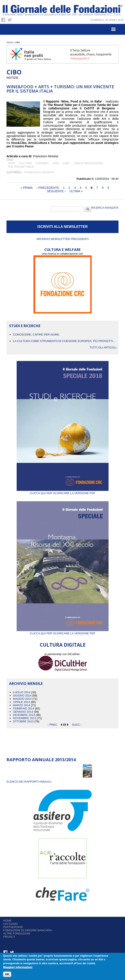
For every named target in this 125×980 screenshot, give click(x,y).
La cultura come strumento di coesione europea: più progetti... (64, 341)
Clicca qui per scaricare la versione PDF (63, 492)
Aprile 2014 (22, 702)
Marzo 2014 (22, 705)
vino (56, 163)
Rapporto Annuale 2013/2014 (41, 760)
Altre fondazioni (17, 934)
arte (11, 163)
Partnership (13, 927)
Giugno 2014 (22, 696)
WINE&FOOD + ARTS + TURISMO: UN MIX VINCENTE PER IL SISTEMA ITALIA (60, 89)
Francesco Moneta (39, 172)
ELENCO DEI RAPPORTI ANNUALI (29, 782)
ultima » (76, 191)
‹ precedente (48, 188)
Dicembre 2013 (24, 715)
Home (10, 42)
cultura (25, 163)
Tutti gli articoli (103, 347)
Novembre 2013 (25, 718)
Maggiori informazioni (18, 967)
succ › (77, 725)
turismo (42, 163)
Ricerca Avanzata (105, 208)
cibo (66, 163)
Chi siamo (11, 924)
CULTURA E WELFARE (62, 250)
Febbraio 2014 (24, 708)
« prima (27, 188)
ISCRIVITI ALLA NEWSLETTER (63, 227)
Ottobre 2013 (23, 721)
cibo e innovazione (88, 163)
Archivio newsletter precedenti (63, 239)
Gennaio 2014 (23, 712)
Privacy (9, 937)
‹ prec (53, 725)
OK (7, 974)
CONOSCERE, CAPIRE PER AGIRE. (36, 335)
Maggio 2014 (22, 699)
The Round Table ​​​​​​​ (21, 167)
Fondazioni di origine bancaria (28, 930)
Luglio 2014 (22, 692)
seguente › (56, 191)
